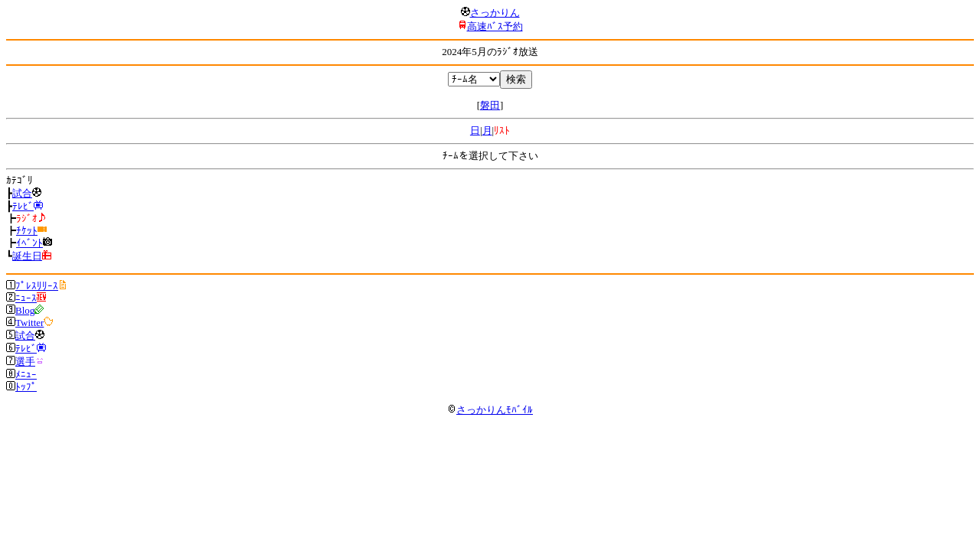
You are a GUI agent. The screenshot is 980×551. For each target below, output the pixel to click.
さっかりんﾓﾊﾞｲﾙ (490, 410)
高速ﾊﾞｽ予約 (495, 26)
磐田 (490, 105)
